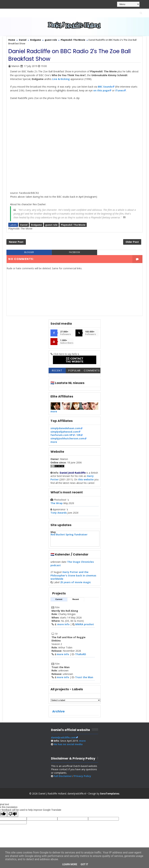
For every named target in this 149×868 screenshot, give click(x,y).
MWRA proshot (85, 624)
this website (86, 479)
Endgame (36, 225)
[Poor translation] (13, 814)
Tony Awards (59, 513)
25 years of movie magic (76, 582)
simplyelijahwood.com (64, 432)
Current (59, 599)
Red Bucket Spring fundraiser (69, 534)
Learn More (70, 864)
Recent (57, 370)
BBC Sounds (105, 87)
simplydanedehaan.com (65, 428)
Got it (84, 864)
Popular (74, 370)
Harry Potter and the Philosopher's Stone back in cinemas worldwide (73, 575)
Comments (92, 370)
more (54, 411)
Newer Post (16, 242)
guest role (51, 225)
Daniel (24, 225)
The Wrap (57, 503)
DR (79, 435)
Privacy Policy (83, 776)
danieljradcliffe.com (63, 737)
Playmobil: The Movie (73, 225)
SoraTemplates (110, 794)
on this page (101, 90)
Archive (58, 711)
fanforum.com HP (62, 435)
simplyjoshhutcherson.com (67, 438)
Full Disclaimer (63, 776)
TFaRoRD (81, 654)
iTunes (119, 90)
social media (68, 744)
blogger (29, 252)
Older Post (132, 242)
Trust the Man (84, 677)
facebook (74, 252)
